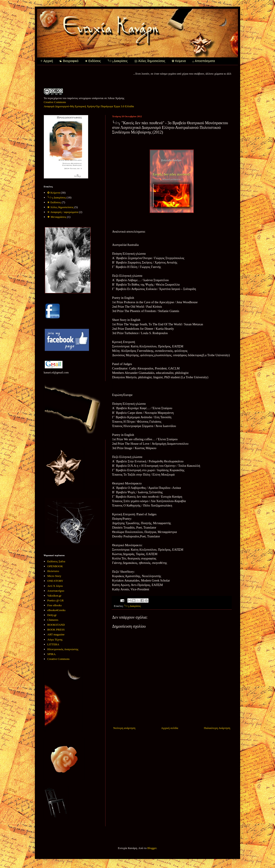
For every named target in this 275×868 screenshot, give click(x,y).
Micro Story (54, 576)
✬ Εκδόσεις (93, 61)
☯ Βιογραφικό (69, 61)
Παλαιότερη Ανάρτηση (217, 728)
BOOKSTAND (56, 625)
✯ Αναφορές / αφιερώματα (63, 212)
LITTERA (53, 644)
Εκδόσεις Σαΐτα (56, 561)
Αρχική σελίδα (170, 728)
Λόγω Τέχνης (55, 639)
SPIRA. (52, 654)
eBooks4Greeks (56, 610)
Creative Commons (58, 659)
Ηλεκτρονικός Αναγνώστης (63, 649)
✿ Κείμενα (179, 61)
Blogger (152, 848)
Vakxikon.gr (54, 596)
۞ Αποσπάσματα (204, 61)
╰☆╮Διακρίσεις (117, 61)
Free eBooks (54, 605)
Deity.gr (52, 615)
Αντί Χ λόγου (55, 586)
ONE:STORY (55, 581)
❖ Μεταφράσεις (57, 217)
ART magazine (56, 634)
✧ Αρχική (47, 61)
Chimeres (53, 620)
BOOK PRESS (56, 630)
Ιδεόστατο (53, 571)
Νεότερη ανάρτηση (124, 728)
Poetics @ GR (55, 600)
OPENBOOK (55, 566)
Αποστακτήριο (56, 591)
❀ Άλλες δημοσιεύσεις (150, 61)
